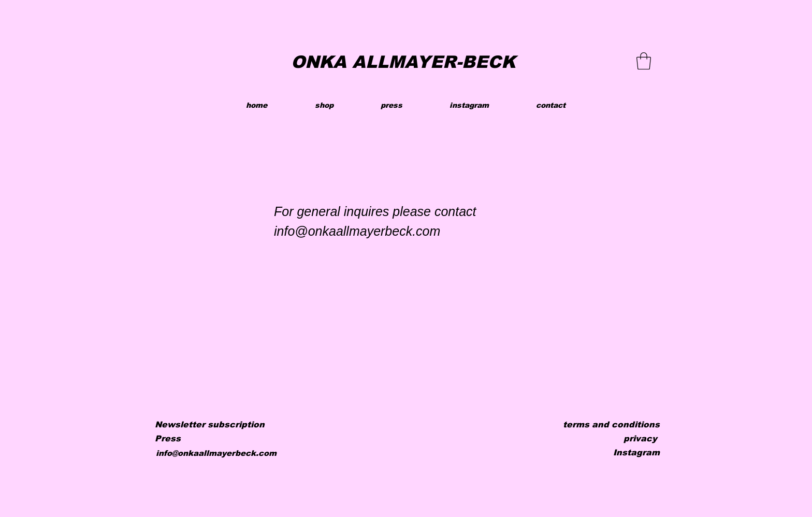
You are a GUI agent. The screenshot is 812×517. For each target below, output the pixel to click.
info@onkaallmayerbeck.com (216, 453)
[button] (644, 61)
